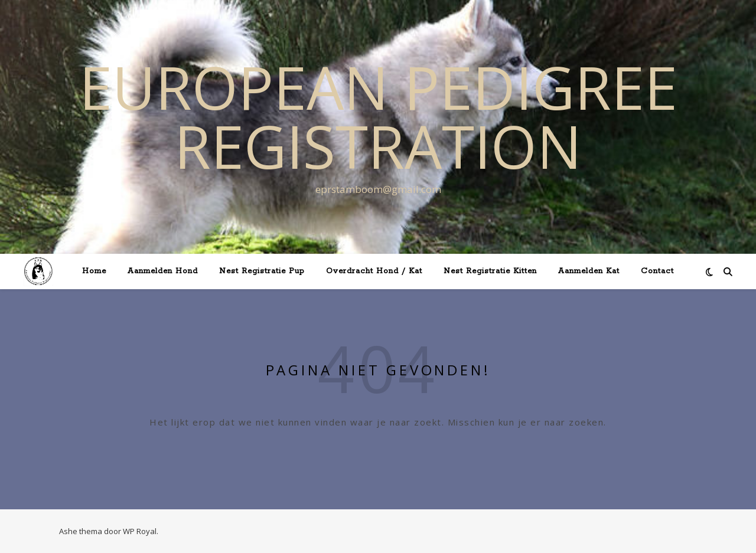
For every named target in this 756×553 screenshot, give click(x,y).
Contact (657, 271)
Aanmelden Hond (163, 271)
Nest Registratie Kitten (490, 271)
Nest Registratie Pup (262, 271)
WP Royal (140, 531)
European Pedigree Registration (378, 116)
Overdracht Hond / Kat (374, 271)
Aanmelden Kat (589, 271)
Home (94, 271)
